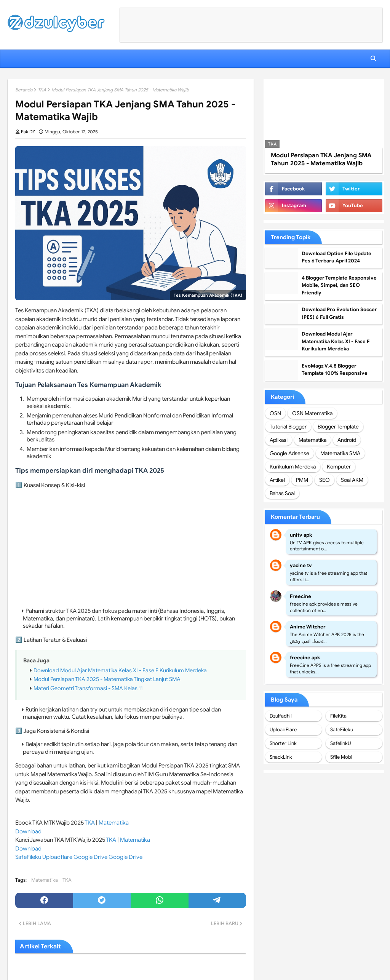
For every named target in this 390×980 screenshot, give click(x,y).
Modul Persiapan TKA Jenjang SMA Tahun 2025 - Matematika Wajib (321, 159)
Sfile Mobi (341, 757)
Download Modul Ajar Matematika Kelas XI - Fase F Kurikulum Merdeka (120, 670)
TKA (42, 90)
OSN (275, 413)
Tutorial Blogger (288, 427)
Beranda (24, 90)
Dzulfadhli (281, 716)
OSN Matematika (312, 413)
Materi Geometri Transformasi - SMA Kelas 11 (88, 688)
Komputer (339, 467)
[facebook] (44, 900)
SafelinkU (340, 743)
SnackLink (281, 757)
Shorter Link (283, 743)
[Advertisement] (251, 25)
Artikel (277, 480)
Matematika (114, 823)
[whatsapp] (160, 900)
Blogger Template (338, 427)
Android (347, 440)
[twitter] (102, 900)
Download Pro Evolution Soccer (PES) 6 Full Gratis (339, 313)
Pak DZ (28, 132)
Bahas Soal (282, 493)
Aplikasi (279, 440)
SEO (324, 480)
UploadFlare (283, 730)
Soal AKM (352, 480)
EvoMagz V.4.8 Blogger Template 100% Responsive (335, 370)
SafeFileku (28, 857)
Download (28, 831)
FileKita (338, 716)
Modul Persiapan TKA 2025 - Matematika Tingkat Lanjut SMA (107, 679)
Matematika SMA (340, 453)
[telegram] (217, 900)
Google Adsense (289, 453)
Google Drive (90, 857)
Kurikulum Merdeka (293, 467)
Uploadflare (57, 857)
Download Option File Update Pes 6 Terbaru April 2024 (336, 257)
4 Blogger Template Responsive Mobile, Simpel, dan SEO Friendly (339, 285)
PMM (302, 480)
